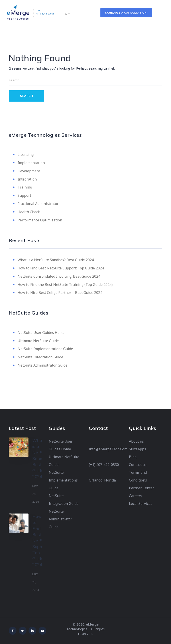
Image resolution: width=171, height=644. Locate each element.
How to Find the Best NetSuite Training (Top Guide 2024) (65, 285)
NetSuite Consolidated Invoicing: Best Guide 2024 (59, 276)
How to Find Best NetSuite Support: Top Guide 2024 (61, 268)
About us (136, 441)
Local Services (141, 504)
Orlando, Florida (102, 480)
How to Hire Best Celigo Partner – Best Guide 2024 (60, 293)
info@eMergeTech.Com (108, 449)
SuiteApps (137, 449)
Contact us (138, 465)
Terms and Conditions (138, 476)
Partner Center (141, 488)
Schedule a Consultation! (126, 13)
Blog (133, 457)
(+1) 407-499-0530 (104, 465)
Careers (135, 496)
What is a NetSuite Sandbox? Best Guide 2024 (56, 260)
